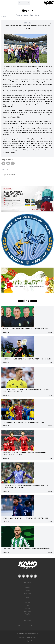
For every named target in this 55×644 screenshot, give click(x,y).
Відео (31, 15)
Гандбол (28, 614)
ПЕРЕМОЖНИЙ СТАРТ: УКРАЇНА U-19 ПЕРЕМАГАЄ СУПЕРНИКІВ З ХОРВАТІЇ (27, 359)
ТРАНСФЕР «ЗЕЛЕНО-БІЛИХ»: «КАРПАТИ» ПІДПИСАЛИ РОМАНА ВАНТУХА (26, 548)
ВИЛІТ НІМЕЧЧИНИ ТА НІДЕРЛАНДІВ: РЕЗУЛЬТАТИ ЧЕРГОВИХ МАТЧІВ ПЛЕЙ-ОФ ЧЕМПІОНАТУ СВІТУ (26, 391)
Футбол (28, 602)
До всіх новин (10, 174)
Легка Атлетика (27, 617)
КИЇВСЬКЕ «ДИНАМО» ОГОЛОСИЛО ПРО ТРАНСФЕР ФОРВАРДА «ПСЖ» (25, 518)
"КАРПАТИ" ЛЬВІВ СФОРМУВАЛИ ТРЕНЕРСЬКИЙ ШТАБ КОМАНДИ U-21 (26, 328)
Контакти (28, 593)
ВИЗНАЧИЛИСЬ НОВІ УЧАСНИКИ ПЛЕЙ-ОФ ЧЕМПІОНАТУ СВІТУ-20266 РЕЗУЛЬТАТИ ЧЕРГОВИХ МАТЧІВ (25, 486)
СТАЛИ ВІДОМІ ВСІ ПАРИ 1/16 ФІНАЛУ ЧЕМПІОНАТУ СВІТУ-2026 (23, 422)
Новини (26, 15)
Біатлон (27, 608)
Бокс (27, 605)
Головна (19, 15)
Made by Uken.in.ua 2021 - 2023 (28, 637)
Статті (37, 15)
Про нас (27, 590)
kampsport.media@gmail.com (29, 626)
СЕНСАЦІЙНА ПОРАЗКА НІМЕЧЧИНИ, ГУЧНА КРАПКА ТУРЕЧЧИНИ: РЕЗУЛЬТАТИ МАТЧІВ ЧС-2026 (24, 454)
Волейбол (27, 611)
